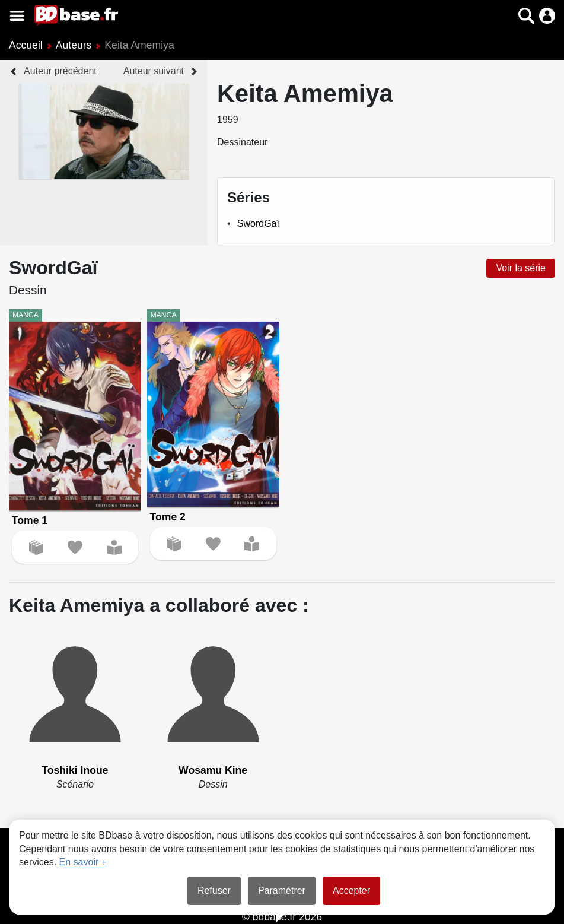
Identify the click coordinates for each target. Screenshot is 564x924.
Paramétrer (282, 890)
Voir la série (521, 268)
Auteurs (74, 45)
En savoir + (83, 862)
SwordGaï (258, 223)
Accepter (351, 890)
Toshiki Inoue (75, 770)
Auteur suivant (154, 71)
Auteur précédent (60, 71)
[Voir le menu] (17, 16)
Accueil (26, 45)
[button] (526, 16)
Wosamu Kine (213, 770)
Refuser (214, 890)
